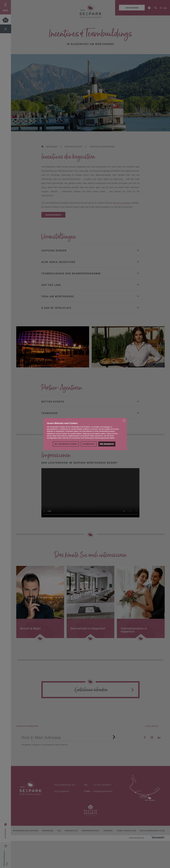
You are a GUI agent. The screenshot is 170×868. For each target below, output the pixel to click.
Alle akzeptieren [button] (107, 444)
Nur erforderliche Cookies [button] (66, 444)
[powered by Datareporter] (124, 422)
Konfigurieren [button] (89, 444)
